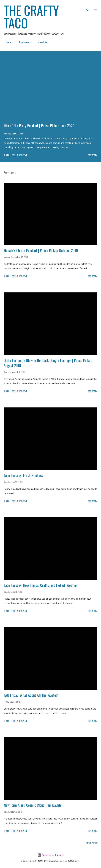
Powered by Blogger (51, 855)
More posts (92, 843)
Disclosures (23, 42)
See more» (93, 155)
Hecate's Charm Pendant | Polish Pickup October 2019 (41, 250)
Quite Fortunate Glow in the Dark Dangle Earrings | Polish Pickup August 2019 (48, 363)
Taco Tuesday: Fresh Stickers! (24, 475)
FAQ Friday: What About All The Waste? (31, 695)
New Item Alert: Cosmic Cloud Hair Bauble (33, 805)
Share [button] (7, 155)
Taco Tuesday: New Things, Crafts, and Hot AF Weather (41, 585)
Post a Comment (19, 155)
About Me (41, 42)
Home (7, 42)
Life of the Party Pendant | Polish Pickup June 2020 (39, 125)
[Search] (88, 6)
